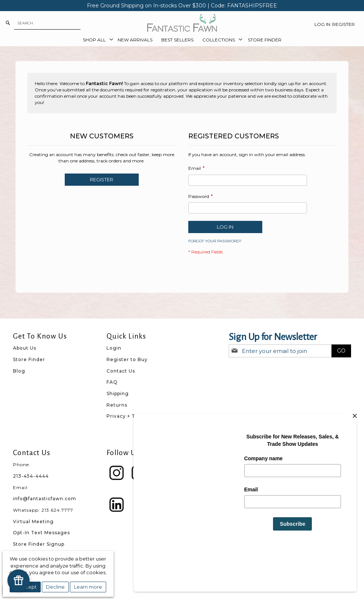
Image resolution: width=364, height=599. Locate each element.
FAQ (112, 382)
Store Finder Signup (39, 544)
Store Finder (29, 359)
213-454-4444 (31, 476)
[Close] (355, 455)
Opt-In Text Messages (41, 533)
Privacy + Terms (127, 416)
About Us (25, 348)
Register (343, 24)
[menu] (182, 40)
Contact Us (121, 371)
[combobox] (47, 23)
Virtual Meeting (33, 521)
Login (114, 348)
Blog (19, 371)
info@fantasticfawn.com (45, 499)
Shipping (118, 393)
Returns (117, 405)
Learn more (88, 587)
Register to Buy (127, 359)
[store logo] (182, 23)
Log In (322, 24)
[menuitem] (96, 40)
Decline (55, 587)
